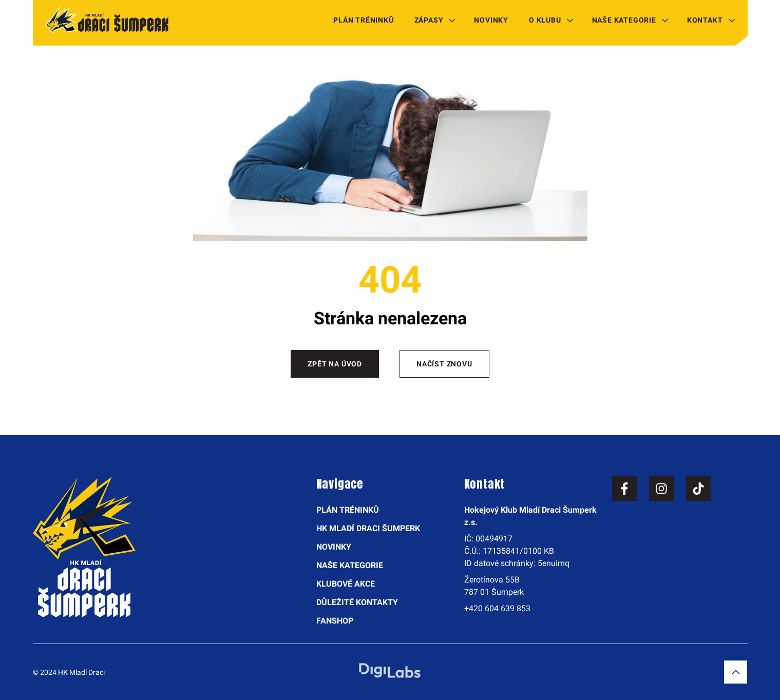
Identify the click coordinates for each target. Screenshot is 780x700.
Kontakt (705, 20)
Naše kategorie (624, 20)
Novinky (491, 20)
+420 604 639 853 (497, 608)
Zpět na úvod (335, 364)
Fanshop (335, 621)
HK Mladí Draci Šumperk (368, 528)
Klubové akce (346, 584)
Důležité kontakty (357, 602)
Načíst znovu (444, 364)
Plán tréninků (363, 20)
